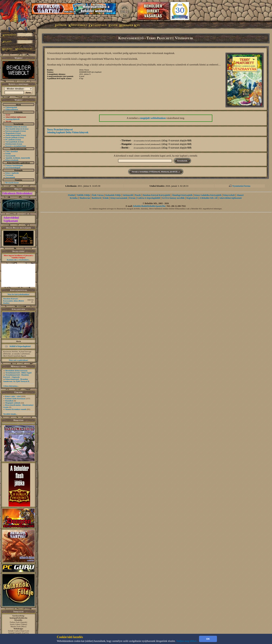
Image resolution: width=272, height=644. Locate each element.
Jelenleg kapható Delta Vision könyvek (68, 132)
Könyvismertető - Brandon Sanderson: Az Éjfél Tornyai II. (16, 380)
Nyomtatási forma (241, 186)
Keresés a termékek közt (16, 146)
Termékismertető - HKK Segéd (18, 373)
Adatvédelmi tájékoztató (230, 198)
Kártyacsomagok (13, 131)
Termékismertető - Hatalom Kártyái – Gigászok (16, 376)
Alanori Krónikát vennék (16, 409)
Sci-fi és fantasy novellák (173, 198)
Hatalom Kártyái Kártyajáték (156, 195)
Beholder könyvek (13, 127)
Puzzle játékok (12, 137)
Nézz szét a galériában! (18, 360)
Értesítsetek (182, 161)
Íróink (8, 154)
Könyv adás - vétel (13, 396)
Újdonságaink (11, 107)
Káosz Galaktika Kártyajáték (208, 195)
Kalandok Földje (113, 195)
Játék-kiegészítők (13, 135)
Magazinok (10, 133)
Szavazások (10, 177)
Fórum (132, 198)
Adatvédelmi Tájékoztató (11, 219)
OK (208, 639)
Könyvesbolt (229, 195)
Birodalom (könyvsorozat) (16, 371)
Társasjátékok (11, 142)
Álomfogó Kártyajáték (182, 195)
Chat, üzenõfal (11, 151)
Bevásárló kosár (12, 183)
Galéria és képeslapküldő (149, 198)
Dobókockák (11, 144)
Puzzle (138, 195)
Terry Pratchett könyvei (60, 130)
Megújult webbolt (13, 403)
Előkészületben (12, 109)
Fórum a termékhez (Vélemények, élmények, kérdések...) (156, 172)
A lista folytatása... (11, 386)
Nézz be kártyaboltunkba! (18, 294)
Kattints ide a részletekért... (18, 260)
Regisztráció (192, 198)
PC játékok (10, 140)
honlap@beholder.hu (18, 618)
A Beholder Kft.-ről (208, 198)
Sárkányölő (128, 195)
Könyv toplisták (12, 173)
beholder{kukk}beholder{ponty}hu (149, 206)
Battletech (96, 198)
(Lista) (24, 127)
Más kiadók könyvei (14, 129)
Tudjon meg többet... (187, 641)
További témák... (10, 414)
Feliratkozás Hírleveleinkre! (17, 193)
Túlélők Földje (83, 195)
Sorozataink (10, 156)
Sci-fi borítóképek (13, 168)
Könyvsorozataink (119, 198)
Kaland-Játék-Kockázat (15, 398)
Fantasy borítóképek (14, 165)
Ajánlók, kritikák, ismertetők (18, 158)
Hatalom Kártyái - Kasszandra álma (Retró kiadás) (14, 301)
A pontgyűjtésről (12, 119)
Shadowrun (85, 198)
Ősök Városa (98, 195)
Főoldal (71, 195)
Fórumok (9, 175)
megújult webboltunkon (153, 118)
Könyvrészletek (12, 160)
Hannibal (9, 401)
